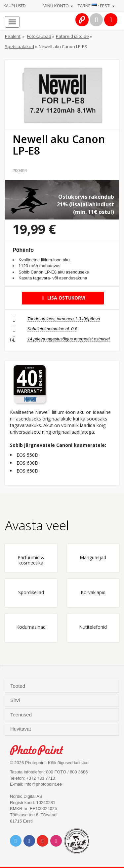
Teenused (22, 715)
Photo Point (40, 750)
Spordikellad (31, 593)
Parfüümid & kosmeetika (31, 560)
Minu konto (58, 6)
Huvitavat (21, 729)
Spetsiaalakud (20, 46)
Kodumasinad (31, 627)
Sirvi (16, 700)
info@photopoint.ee (43, 784)
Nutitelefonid (93, 627)
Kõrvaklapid (93, 593)
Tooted (18, 686)
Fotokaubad (39, 36)
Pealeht (13, 36)
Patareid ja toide (72, 36)
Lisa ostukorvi (63, 298)
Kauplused (15, 6)
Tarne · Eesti (96, 6)
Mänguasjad (93, 558)
